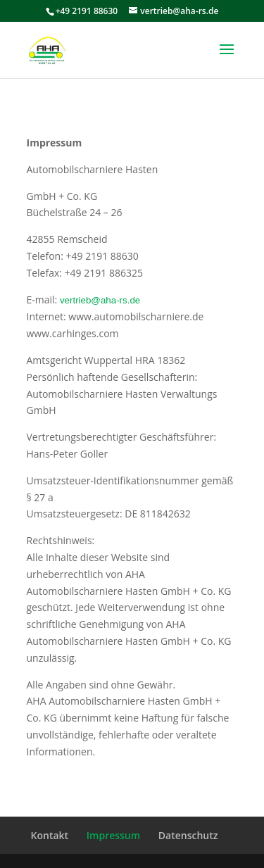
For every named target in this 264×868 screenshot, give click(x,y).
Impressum (113, 835)
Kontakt (50, 835)
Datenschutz (188, 835)
